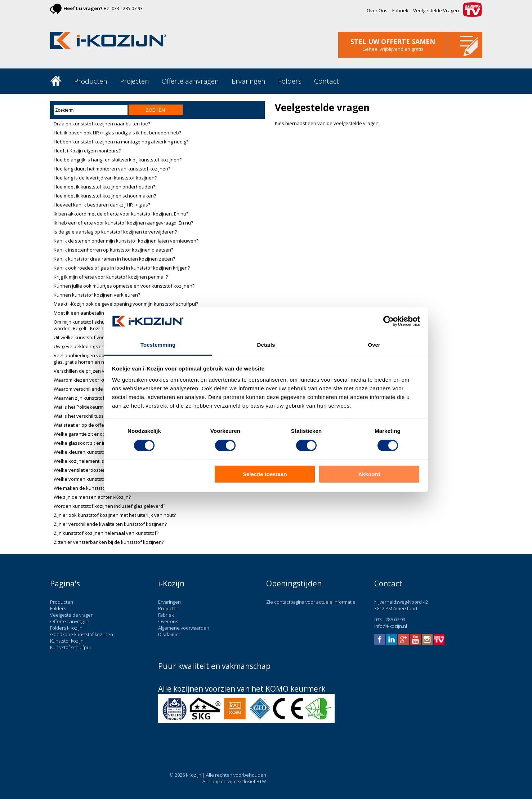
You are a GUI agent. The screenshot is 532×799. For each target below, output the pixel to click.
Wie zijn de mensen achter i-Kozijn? (92, 497)
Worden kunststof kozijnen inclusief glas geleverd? (109, 506)
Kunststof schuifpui (70, 647)
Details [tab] (266, 345)
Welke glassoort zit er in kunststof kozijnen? (102, 443)
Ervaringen (249, 81)
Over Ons (377, 10)
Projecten (135, 81)
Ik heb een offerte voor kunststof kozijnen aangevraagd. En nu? (123, 223)
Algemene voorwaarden (184, 628)
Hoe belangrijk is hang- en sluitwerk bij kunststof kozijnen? (118, 160)
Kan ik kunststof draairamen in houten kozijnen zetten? (114, 259)
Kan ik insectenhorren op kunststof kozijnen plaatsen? (113, 250)
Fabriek (400, 10)
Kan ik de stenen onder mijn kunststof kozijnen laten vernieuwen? (126, 241)
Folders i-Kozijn (66, 628)
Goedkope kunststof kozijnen (82, 634)
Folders (290, 81)
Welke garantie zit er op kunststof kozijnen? (102, 434)
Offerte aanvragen (190, 81)
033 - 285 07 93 (127, 8)
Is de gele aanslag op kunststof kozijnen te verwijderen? (115, 232)
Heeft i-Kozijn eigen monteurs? (87, 151)
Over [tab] (374, 345)
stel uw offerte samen (393, 41)
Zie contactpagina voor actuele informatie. (311, 602)
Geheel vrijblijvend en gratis (393, 49)
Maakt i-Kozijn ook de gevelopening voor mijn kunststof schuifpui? (126, 304)
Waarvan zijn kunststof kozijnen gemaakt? (100, 398)
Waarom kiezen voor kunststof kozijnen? (99, 380)
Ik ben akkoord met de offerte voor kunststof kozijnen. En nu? (121, 214)
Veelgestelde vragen (72, 615)
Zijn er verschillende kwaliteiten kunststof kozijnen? (110, 524)
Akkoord (369, 474)
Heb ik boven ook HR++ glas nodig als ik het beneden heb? (117, 133)
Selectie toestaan (265, 474)
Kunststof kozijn (67, 641)
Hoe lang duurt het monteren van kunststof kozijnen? (112, 169)
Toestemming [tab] (158, 345)
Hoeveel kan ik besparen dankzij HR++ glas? (102, 205)
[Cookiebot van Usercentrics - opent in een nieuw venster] (388, 321)
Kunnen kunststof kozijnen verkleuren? (97, 295)
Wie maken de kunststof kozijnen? (91, 488)
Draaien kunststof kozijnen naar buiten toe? (102, 124)
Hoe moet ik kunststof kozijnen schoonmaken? (105, 196)
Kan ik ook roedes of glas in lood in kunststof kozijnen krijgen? (122, 268)
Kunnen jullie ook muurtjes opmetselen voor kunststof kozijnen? (124, 286)
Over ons (168, 621)
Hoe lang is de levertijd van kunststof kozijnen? (105, 178)
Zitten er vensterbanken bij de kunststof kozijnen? (109, 542)
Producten (91, 81)
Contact (327, 81)
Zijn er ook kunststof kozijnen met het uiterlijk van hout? (115, 515)
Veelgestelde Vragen (436, 10)
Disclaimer (169, 634)
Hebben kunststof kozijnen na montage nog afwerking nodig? (121, 142)
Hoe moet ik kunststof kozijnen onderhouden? (104, 187)
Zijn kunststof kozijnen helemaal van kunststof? (106, 533)
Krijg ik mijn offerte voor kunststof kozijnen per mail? (111, 277)
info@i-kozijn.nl (391, 626)
